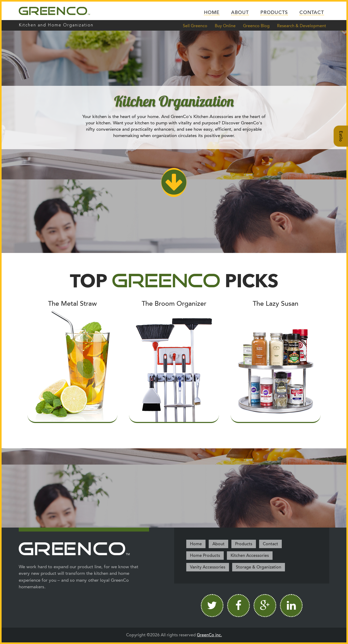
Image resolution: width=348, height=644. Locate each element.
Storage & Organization (259, 567)
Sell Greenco (195, 26)
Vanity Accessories (208, 567)
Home (212, 13)
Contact (312, 13)
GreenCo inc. (209, 635)
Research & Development (302, 26)
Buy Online (225, 26)
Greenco (54, 11)
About (240, 13)
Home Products (205, 556)
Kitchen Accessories (250, 556)
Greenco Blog (256, 26)
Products (274, 13)
